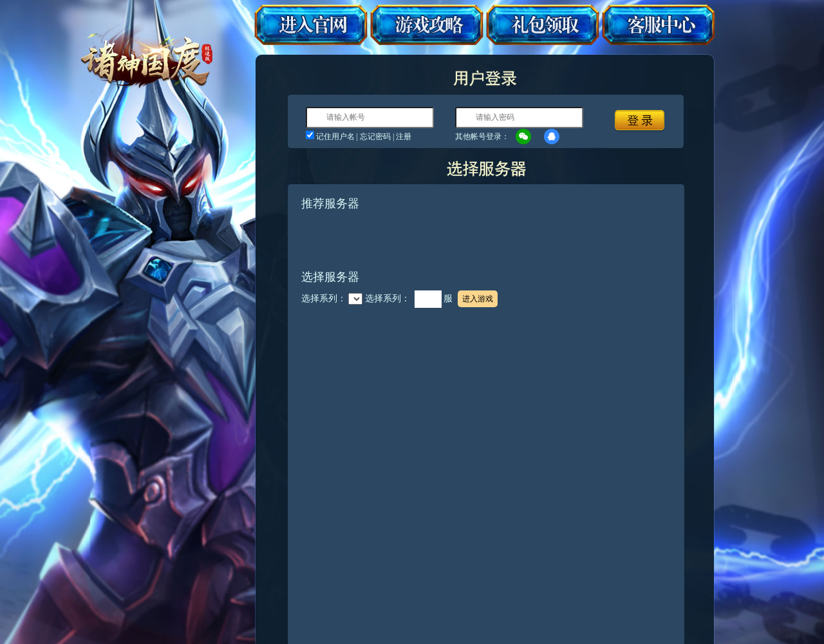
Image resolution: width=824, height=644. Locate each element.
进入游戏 (478, 299)
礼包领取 (542, 25)
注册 (404, 137)
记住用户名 (335, 137)
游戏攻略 (426, 25)
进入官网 (311, 25)
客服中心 (658, 25)
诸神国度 (147, 56)
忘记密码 (375, 137)
